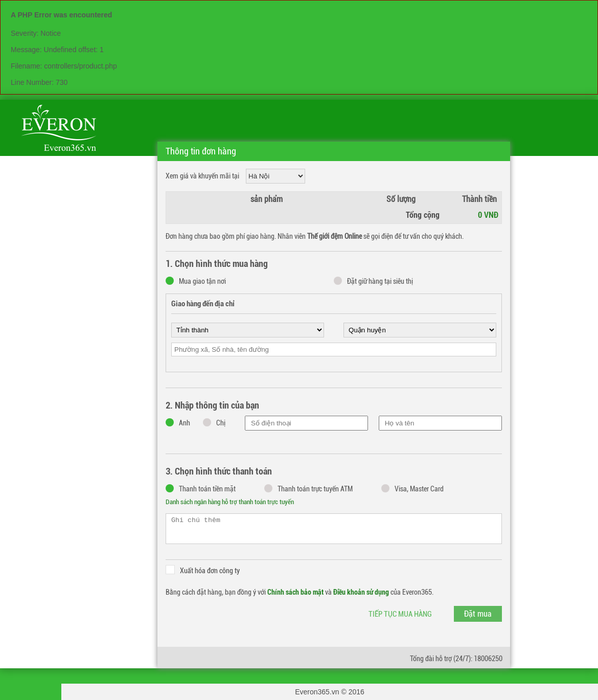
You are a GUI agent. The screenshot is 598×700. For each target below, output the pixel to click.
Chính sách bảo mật (295, 592)
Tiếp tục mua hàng (400, 614)
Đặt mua (478, 614)
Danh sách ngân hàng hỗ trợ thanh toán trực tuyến (230, 502)
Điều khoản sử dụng (361, 592)
